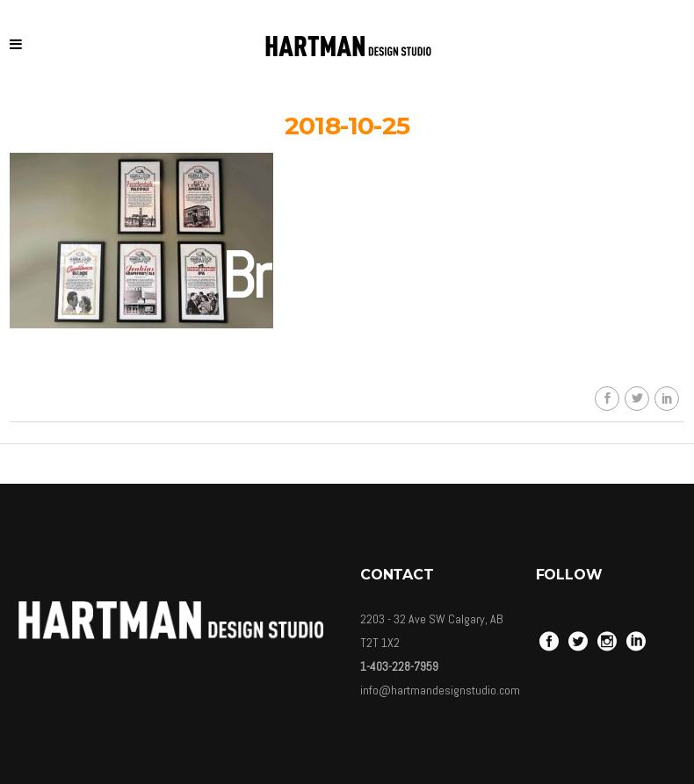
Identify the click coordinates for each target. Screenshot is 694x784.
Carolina (360, 431)
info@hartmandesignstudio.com (440, 690)
